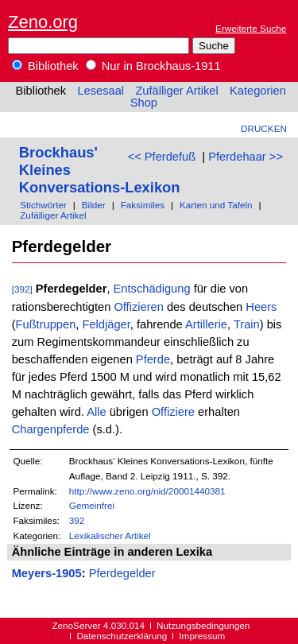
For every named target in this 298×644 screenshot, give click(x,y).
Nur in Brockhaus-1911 (153, 66)
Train (247, 324)
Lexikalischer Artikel (110, 535)
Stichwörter (43, 205)
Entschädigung (152, 289)
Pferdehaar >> (246, 157)
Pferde (153, 359)
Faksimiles (143, 205)
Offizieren (138, 307)
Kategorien (258, 91)
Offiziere (173, 412)
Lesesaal (101, 91)
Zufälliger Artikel (176, 91)
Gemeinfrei (92, 505)
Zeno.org (43, 22)
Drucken (264, 128)
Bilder (94, 205)
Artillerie (206, 324)
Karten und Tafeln (216, 205)
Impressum (202, 636)
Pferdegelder (122, 573)
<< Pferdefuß (162, 157)
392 (77, 520)
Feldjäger (106, 324)
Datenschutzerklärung (122, 636)
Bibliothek (45, 66)
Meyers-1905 (47, 573)
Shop (144, 103)
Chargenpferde (51, 429)
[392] (22, 289)
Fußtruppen (46, 324)
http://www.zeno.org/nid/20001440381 (147, 491)
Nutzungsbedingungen (203, 625)
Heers (261, 307)
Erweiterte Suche (251, 28)
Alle (96, 412)
